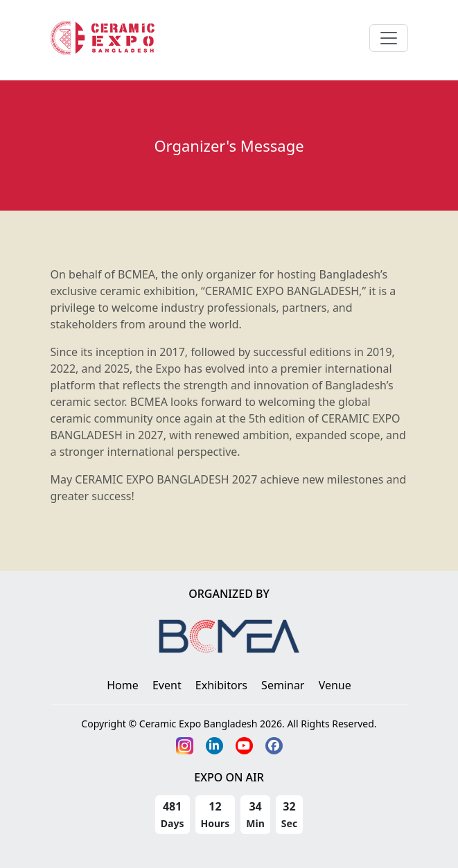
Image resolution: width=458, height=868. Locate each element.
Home (123, 685)
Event (167, 685)
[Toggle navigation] (389, 38)
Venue (335, 685)
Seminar (283, 685)
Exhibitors (221, 685)
